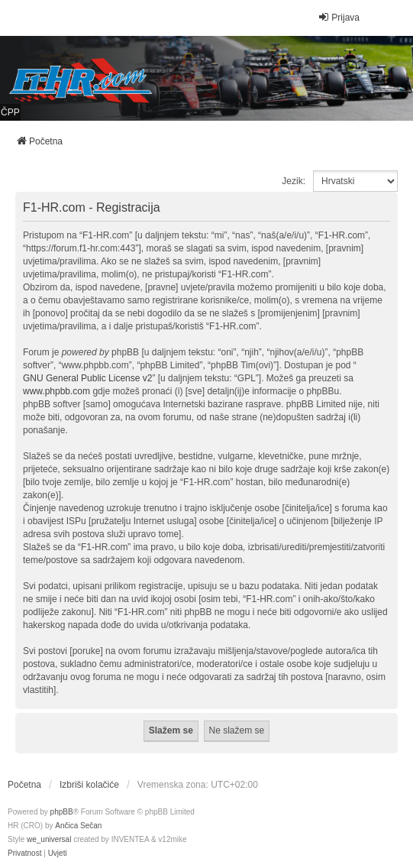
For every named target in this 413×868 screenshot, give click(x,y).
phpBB (62, 812)
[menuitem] (24, 853)
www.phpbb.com (56, 391)
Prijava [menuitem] (339, 17)
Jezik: (294, 181)
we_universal (49, 839)
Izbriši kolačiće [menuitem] (89, 785)
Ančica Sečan (78, 826)
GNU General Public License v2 (87, 378)
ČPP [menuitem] (10, 112)
